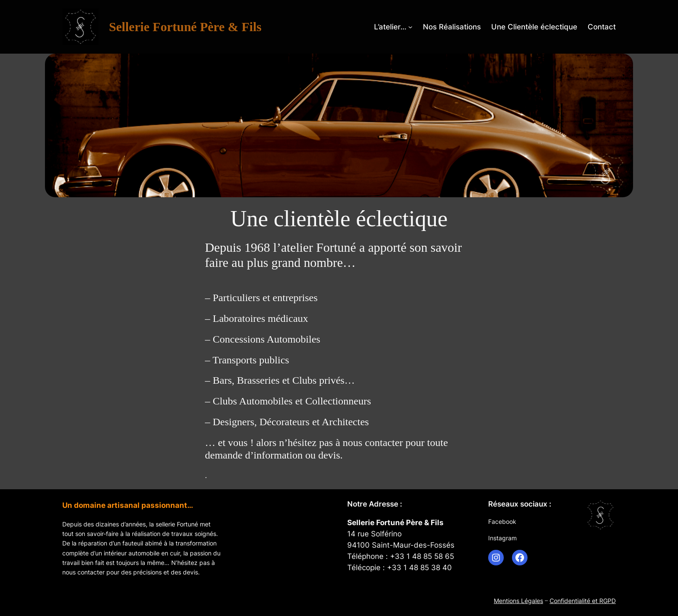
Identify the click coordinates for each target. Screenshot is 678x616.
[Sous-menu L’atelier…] (410, 27)
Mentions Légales (518, 601)
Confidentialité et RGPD (583, 601)
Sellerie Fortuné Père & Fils (185, 27)
